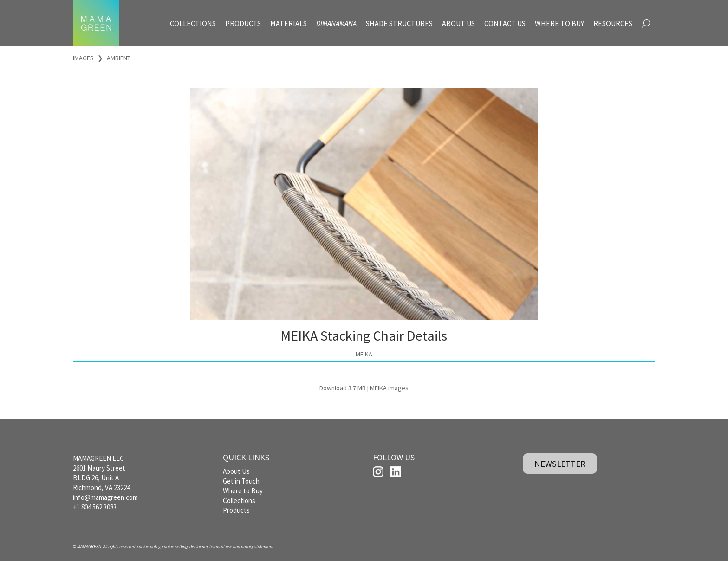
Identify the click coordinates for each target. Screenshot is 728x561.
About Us (236, 471)
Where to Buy (243, 491)
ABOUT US (458, 23)
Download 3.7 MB (343, 388)
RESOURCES (613, 23)
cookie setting (175, 546)
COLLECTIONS (193, 23)
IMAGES (83, 58)
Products (236, 510)
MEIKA (364, 354)
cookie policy (149, 546)
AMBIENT (119, 58)
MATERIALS (289, 23)
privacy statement (257, 546)
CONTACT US (505, 23)
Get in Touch (241, 481)
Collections (239, 500)
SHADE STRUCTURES (399, 23)
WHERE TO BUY (559, 23)
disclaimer (198, 546)
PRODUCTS (243, 23)
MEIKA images (389, 388)
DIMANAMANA (336, 23)
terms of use (221, 546)
